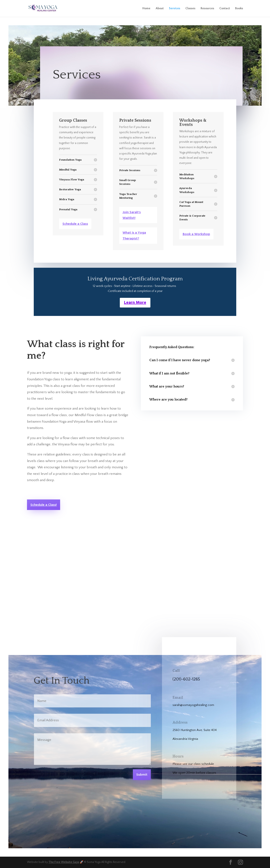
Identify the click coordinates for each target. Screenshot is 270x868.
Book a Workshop (196, 234)
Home (146, 9)
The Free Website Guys (64, 862)
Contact (225, 9)
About (160, 9)
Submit (142, 775)
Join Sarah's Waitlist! (132, 215)
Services (175, 9)
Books (239, 9)
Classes (190, 9)
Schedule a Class (75, 224)
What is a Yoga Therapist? (134, 236)
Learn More (135, 303)
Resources (207, 9)
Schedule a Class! (44, 505)
